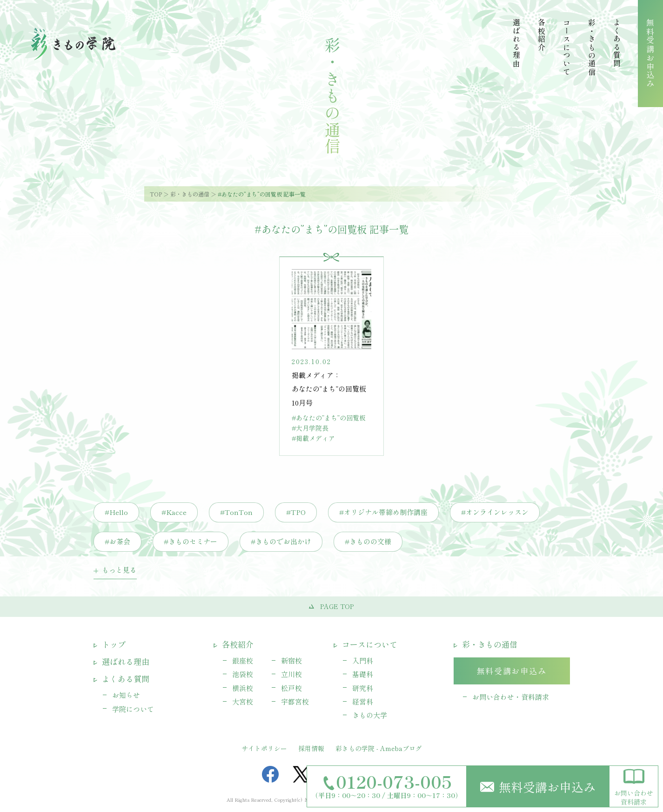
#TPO (296, 512)
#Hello (116, 512)
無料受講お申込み (538, 787)
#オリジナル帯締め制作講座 (383, 512)
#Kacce (174, 512)
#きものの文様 (368, 541)
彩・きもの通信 (190, 194)
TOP (156, 194)
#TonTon (236, 512)
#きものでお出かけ (281, 541)
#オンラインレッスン (495, 512)
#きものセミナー (191, 541)
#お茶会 (117, 541)
